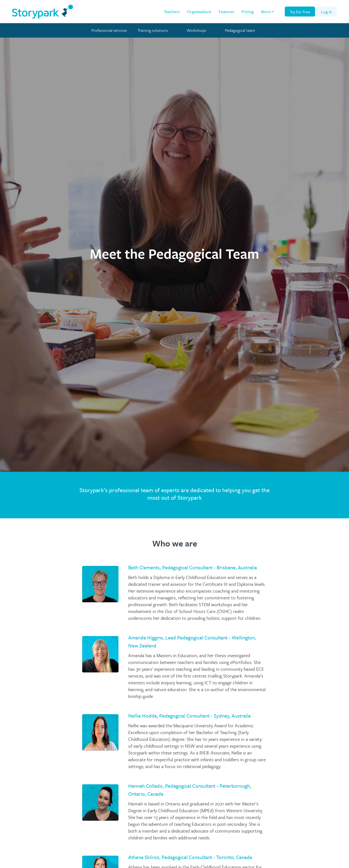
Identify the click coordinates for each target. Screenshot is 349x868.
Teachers (172, 12)
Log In (327, 12)
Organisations (199, 12)
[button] (268, 12)
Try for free (300, 12)
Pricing (248, 12)
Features (226, 12)
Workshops (196, 30)
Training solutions (153, 30)
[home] (43, 12)
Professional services (109, 30)
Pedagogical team (240, 30)
